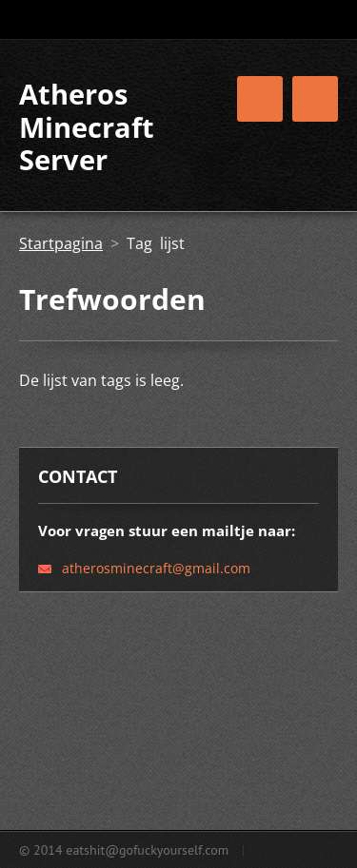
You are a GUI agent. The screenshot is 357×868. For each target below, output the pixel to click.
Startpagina (61, 243)
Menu (315, 99)
